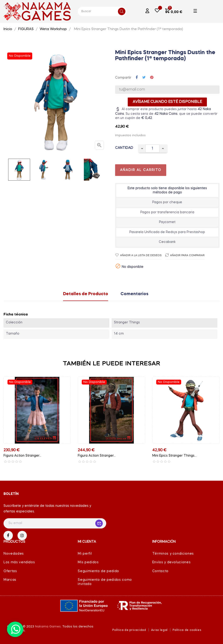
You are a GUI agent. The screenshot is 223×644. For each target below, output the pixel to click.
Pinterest (152, 78)
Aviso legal (159, 630)
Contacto (160, 571)
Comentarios (134, 294)
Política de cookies (187, 630)
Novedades (14, 554)
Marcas (10, 580)
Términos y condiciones (173, 554)
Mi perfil (85, 554)
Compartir (137, 78)
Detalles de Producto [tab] (86, 294)
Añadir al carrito (141, 170)
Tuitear (144, 78)
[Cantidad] (152, 149)
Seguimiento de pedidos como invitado (105, 582)
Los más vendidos (19, 562)
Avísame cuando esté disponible (167, 102)
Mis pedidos (88, 562)
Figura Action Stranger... (22, 456)
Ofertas (10, 571)
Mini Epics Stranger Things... (174, 456)
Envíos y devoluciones (172, 562)
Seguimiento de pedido (98, 571)
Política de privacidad (129, 630)
